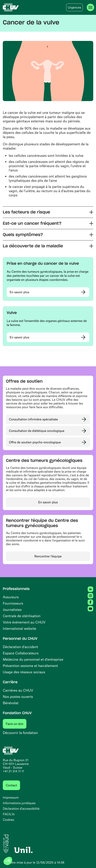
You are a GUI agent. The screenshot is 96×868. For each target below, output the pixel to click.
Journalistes (12, 609)
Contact (11, 785)
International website (19, 628)
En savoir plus (19, 292)
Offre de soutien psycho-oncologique (35, 442)
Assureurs (11, 597)
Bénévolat (11, 703)
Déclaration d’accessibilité (21, 809)
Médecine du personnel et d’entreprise (33, 659)
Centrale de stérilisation (22, 616)
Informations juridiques (19, 803)
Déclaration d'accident (20, 647)
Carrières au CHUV (18, 690)
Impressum (11, 797)
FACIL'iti (9, 814)
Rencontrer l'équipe (48, 556)
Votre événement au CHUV (24, 622)
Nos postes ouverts (18, 696)
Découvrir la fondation (20, 733)
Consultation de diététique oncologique (37, 431)
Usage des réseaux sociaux (24, 672)
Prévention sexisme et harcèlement (30, 666)
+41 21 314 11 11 (13, 771)
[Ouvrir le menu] (90, 7)
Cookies (8, 820)
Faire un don (16, 724)
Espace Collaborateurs (21, 653)
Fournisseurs (13, 603)
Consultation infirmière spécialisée (33, 419)
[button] (48, 212)
